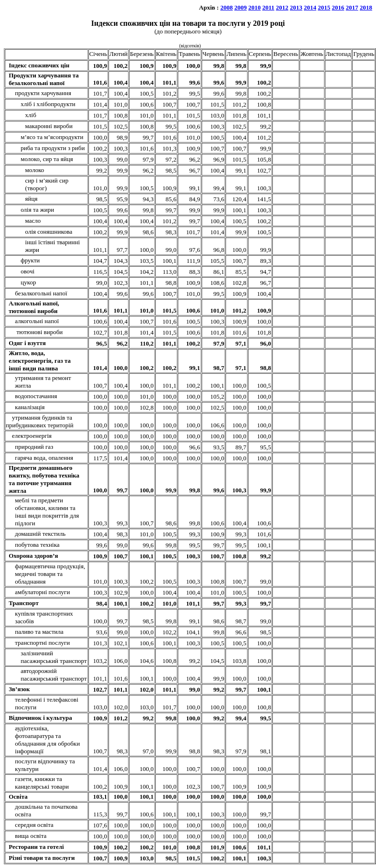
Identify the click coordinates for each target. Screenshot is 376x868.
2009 (240, 7)
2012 (282, 7)
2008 (226, 7)
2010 (255, 7)
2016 (338, 7)
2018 (366, 7)
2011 (268, 7)
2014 (310, 7)
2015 (324, 7)
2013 (296, 7)
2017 (352, 7)
